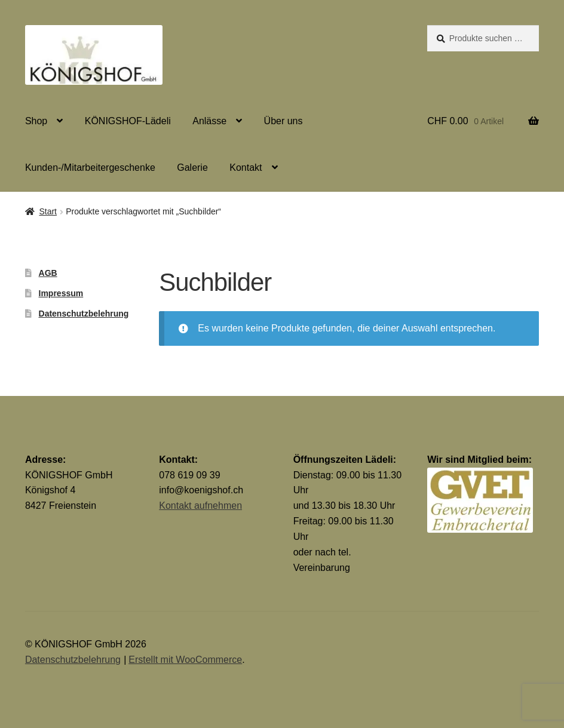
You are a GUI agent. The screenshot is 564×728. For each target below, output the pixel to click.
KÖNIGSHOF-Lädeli (128, 121)
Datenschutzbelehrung (84, 314)
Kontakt (246, 168)
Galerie (192, 168)
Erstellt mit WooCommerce (185, 660)
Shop (36, 121)
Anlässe (209, 121)
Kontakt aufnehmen (200, 506)
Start (48, 211)
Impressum (61, 293)
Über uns (283, 121)
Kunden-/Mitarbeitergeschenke (90, 168)
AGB (48, 273)
